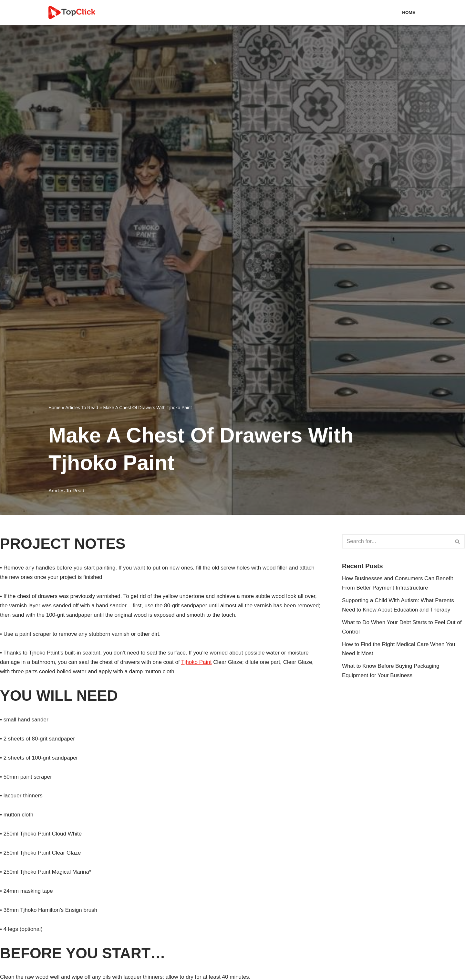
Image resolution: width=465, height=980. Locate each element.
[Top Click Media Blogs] (73, 12)
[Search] (396, 541)
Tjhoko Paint (196, 662)
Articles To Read (82, 408)
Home (409, 12)
